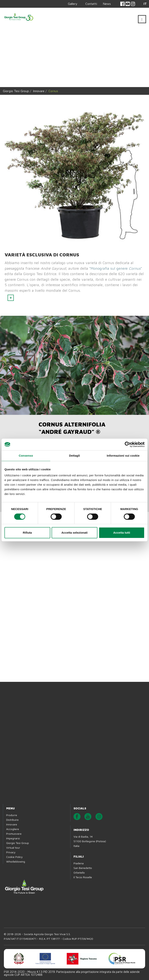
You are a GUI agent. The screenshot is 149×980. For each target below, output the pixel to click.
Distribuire (12, 820)
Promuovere (14, 834)
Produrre (12, 815)
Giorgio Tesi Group (16, 91)
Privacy (11, 852)
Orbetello (79, 873)
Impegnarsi (13, 838)
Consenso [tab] (26, 456)
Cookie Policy (14, 857)
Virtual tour (13, 848)
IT (145, 4)
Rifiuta (27, 533)
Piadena (79, 863)
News (107, 4)
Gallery (73, 4)
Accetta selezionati (74, 533)
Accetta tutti (122, 533)
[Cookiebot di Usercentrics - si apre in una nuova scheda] (128, 444)
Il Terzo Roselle (83, 877)
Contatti (91, 4)
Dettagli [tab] (74, 456)
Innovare (39, 91)
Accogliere (13, 829)
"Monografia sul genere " (116, 268)
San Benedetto (83, 868)
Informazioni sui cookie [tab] (123, 456)
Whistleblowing (16, 861)
